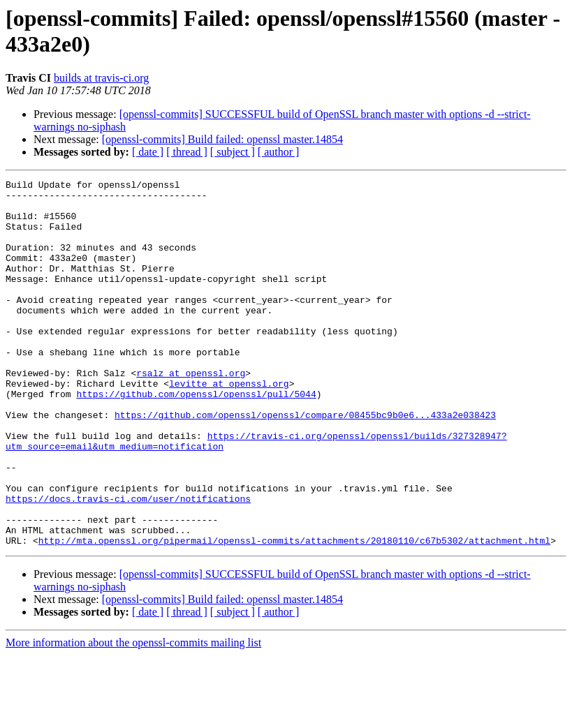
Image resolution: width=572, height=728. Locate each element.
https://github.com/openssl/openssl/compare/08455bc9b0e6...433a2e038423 (305, 463)
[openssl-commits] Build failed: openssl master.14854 (222, 139)
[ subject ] (233, 152)
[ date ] (148, 152)
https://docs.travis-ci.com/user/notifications (128, 563)
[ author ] (279, 152)
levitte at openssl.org (229, 425)
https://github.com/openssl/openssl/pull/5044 (196, 438)
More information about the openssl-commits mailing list (133, 716)
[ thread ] (187, 152)
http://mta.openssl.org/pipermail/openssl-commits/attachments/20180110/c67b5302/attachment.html (294, 614)
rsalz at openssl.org (191, 413)
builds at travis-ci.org (101, 78)
